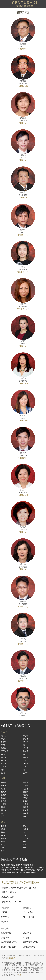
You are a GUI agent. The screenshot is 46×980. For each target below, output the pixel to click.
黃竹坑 (26, 773)
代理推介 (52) (23, 383)
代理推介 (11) (23, 495)
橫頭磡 (26, 807)
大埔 (25, 835)
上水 (3, 848)
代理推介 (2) (23, 235)
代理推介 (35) (23, 86)
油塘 (25, 816)
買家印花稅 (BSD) (31, 942)
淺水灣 (26, 742)
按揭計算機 (6, 933)
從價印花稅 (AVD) (9, 942)
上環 (25, 760)
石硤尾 (26, 789)
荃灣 (25, 841)
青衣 (25, 844)
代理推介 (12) (23, 49)
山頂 (3, 773)
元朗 (25, 848)
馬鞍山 (4, 838)
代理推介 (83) (23, 346)
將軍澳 (26, 829)
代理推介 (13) (23, 458)
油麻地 (26, 813)
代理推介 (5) (23, 606)
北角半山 (5, 767)
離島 (3, 832)
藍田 (3, 813)
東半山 (4, 760)
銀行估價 (27, 933)
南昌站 (26, 795)
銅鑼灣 (4, 742)
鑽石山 (4, 786)
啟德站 (4, 798)
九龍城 (4, 801)
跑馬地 (4, 748)
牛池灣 (26, 782)
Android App (29, 917)
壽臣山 (26, 745)
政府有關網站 (29, 947)
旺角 (3, 816)
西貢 (3, 844)
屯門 (25, 832)
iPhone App (28, 912)
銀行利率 (5, 938)
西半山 (4, 763)
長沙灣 (4, 782)
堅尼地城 (5, 751)
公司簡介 (5, 912)
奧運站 (26, 798)
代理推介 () (23, 197)
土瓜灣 (26, 804)
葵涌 (3, 835)
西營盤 (26, 763)
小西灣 (26, 757)
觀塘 (3, 807)
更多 (19, 975)
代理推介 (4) (23, 644)
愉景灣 (4, 826)
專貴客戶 (5, 922)
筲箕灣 (26, 751)
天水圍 (26, 838)
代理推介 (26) (23, 420)
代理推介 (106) (23, 309)
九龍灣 (4, 795)
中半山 (4, 757)
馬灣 (3, 841)
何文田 (4, 792)
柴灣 (3, 745)
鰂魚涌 (26, 739)
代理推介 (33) (23, 123)
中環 (3, 739)
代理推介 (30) (23, 160)
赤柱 (25, 754)
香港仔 (4, 736)
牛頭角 (26, 786)
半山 (3, 754)
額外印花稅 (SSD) (9, 947)
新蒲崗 (26, 792)
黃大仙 (26, 810)
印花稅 (26, 938)
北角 (3, 770)
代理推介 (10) (23, 532)
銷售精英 (5, 917)
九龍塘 (4, 804)
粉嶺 (3, 829)
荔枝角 (4, 810)
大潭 (25, 767)
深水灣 (26, 748)
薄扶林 (26, 736)
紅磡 (3, 789)
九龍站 (26, 801)
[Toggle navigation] (43, 4)
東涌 (25, 826)
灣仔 (25, 770)
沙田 (3, 851)
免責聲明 (12, 958)
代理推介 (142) (23, 272)
